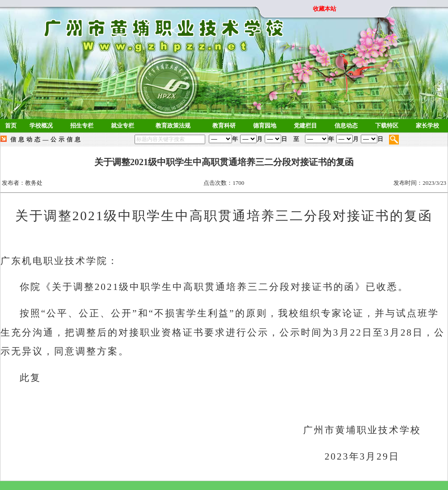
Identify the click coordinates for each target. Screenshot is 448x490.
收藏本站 (325, 9)
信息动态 (26, 139)
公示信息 (67, 139)
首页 (11, 126)
